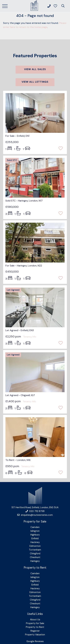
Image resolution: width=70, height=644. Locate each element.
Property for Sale (35, 623)
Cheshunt (35, 557)
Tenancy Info (30, 337)
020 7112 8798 (35, 511)
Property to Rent (35, 627)
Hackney (35, 542)
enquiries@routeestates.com (35, 515)
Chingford (35, 554)
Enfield (35, 538)
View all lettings (35, 82)
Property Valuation (35, 635)
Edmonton (35, 546)
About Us (35, 620)
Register (35, 631)
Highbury (35, 535)
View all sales (35, 69)
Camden (35, 527)
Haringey (35, 561)
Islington (35, 531)
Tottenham (35, 550)
